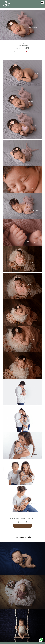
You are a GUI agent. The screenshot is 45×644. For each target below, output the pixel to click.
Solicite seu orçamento (22, 526)
